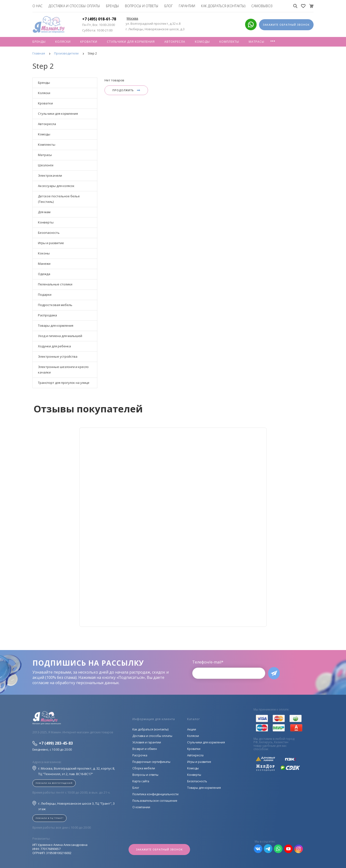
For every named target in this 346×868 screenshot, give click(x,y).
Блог (169, 6)
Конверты (46, 222)
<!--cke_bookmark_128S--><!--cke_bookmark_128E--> (173, 527)
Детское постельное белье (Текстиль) (59, 199)
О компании (141, 807)
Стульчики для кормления (131, 42)
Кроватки (89, 42)
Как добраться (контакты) (223, 6)
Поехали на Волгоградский (54, 783)
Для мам (44, 212)
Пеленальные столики (55, 284)
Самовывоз (262, 6)
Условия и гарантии (147, 742)
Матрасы (256, 42)
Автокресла (175, 42)
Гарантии (187, 6)
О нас (37, 6)
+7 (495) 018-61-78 (99, 19)
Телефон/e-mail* (208, 662)
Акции (192, 729)
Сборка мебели (144, 768)
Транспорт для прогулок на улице (64, 383)
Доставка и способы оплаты (74, 6)
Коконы (44, 253)
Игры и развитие (51, 243)
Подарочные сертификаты (151, 762)
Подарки (45, 295)
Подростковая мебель (55, 305)
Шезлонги (46, 165)
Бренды (112, 6)
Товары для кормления (56, 325)
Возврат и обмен (145, 749)
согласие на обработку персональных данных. (76, 683)
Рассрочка (140, 755)
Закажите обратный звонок (159, 849)
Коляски (63, 42)
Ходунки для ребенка (54, 346)
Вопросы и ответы (142, 6)
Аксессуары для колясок (56, 186)
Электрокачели (50, 175)
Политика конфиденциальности (155, 794)
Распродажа (47, 315)
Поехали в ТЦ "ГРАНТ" (49, 818)
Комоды (202, 42)
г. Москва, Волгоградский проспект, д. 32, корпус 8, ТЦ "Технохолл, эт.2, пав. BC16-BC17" (74, 771)
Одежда (44, 274)
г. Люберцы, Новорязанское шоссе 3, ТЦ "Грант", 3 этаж (74, 806)
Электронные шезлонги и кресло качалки (63, 370)
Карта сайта (141, 781)
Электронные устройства (58, 356)
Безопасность (49, 233)
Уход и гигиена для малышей (60, 336)
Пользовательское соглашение (155, 801)
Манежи (44, 264)
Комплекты (229, 42)
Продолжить (126, 90)
